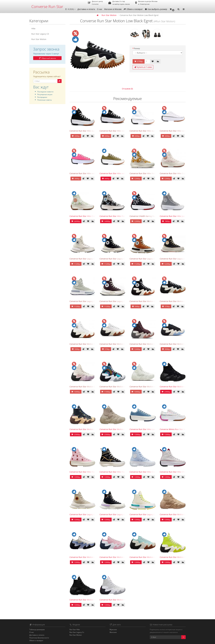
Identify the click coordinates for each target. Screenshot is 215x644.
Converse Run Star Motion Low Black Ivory (179, 344)
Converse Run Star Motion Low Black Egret (179, 301)
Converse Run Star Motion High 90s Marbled (120, 387)
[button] (172, 9)
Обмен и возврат (133, 9)
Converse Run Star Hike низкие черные (118, 131)
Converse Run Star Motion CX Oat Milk (177, 514)
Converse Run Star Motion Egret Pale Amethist (91, 387)
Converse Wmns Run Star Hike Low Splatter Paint (182, 429)
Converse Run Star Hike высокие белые (148, 131)
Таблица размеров (37, 630)
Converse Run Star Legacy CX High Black (118, 259)
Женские (113, 632)
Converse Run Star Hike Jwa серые (176, 216)
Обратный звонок (47, 58)
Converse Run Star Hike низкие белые (177, 131)
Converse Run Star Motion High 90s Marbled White (123, 600)
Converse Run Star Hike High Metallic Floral (119, 472)
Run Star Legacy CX (40, 34)
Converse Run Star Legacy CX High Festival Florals (92, 514)
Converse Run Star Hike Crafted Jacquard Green (91, 216)
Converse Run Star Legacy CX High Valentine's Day (183, 259)
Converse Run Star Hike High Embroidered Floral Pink (94, 472)
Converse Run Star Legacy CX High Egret (88, 259)
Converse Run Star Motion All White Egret (149, 387)
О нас (100, 9)
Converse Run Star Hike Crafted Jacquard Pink (181, 173)
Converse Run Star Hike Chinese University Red (181, 472)
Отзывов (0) (127, 89)
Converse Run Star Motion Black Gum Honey (150, 301)
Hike (33, 28)
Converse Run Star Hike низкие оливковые (119, 173)
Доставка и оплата (86, 9)
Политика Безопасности (39, 638)
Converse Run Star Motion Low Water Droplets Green (154, 557)
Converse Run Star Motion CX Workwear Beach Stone (124, 429)
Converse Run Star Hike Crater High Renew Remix (152, 472)
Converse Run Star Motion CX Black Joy (87, 429)
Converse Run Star (47, 6)
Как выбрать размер (156, 9)
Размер (137, 48)
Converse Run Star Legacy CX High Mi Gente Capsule (154, 514)
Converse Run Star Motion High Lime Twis (179, 557)
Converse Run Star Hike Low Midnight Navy (149, 429)
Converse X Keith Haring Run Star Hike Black (150, 216)
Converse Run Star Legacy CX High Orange (149, 259)
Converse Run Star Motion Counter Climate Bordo (152, 344)
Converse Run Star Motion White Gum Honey (90, 344)
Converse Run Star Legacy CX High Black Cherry (121, 301)
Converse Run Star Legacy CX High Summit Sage (92, 301)
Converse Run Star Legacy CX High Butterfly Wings (123, 514)
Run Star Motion (39, 39)
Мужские (113, 630)
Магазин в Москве (113, 9)
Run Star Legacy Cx (77, 632)
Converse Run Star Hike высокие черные (89, 131)
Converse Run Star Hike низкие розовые (88, 173)
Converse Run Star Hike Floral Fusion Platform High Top (125, 216)
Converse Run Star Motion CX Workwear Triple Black (184, 387)
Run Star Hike (75, 630)
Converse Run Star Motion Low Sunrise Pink (120, 557)
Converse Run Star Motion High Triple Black (90, 600)
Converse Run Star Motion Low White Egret (119, 344)
